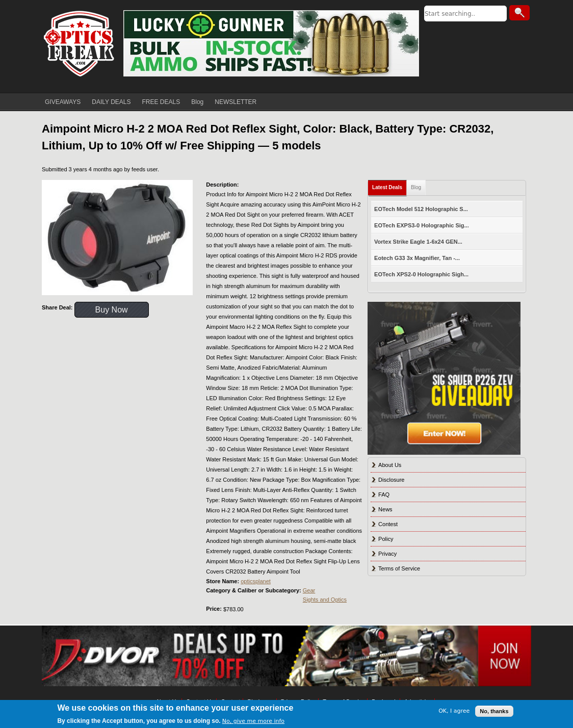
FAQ (384, 495)
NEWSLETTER (236, 102)
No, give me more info (253, 721)
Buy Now (112, 310)
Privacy (387, 554)
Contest (388, 524)
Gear (309, 590)
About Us (390, 465)
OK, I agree (454, 711)
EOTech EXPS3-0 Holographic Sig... (422, 225)
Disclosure (391, 480)
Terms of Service (399, 568)
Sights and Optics (325, 600)
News (385, 509)
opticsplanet (256, 581)
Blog (197, 102)
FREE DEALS (161, 102)
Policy (386, 539)
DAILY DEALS (111, 102)
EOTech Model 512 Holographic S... (421, 209)
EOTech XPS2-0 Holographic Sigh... (421, 274)
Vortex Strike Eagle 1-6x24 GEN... (418, 242)
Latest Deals (387, 187)
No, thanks (494, 711)
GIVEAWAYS (63, 102)
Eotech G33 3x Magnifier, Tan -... (417, 258)
